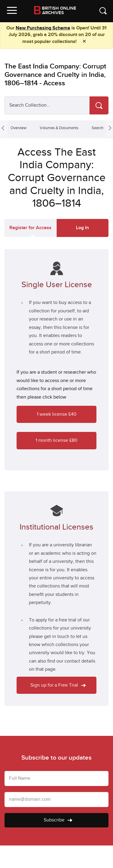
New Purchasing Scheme (43, 28)
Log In (82, 228)
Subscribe (58, 820)
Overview (19, 128)
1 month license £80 (56, 440)
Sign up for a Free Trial (58, 685)
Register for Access (30, 228)
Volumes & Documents (59, 128)
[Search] (99, 105)
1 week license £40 (57, 414)
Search (97, 128)
